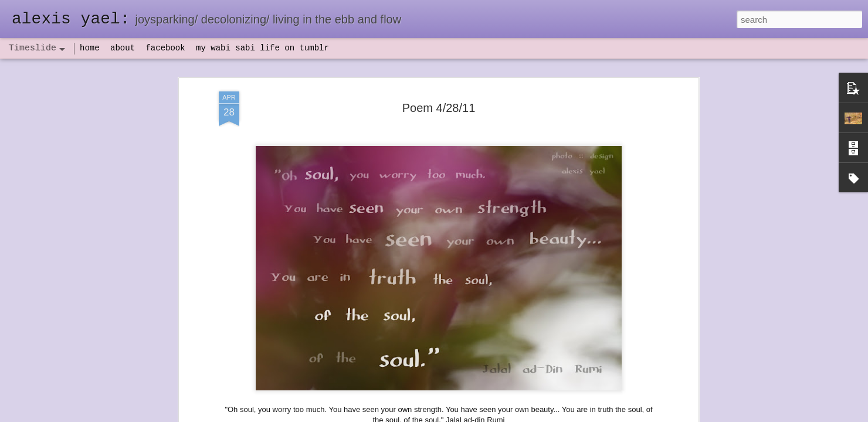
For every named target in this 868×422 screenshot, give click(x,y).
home (90, 48)
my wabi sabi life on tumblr (262, 48)
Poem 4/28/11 (439, 90)
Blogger (471, 416)
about (123, 48)
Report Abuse (505, 416)
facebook (165, 48)
